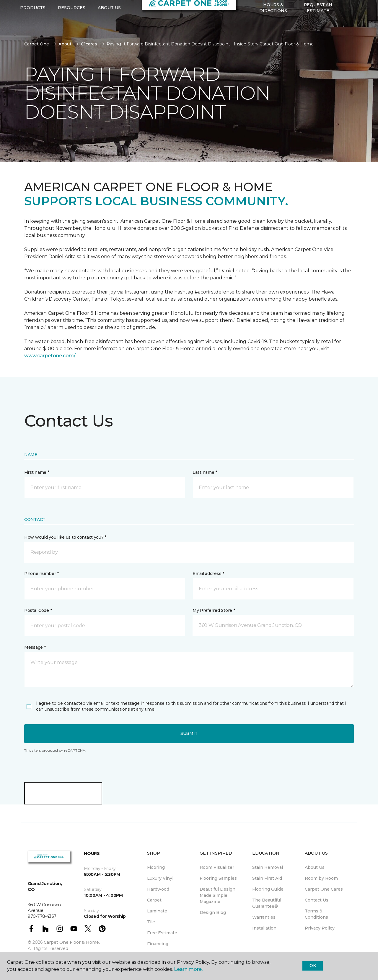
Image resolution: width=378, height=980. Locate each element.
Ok (313, 966)
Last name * (205, 472)
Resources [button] (72, 36)
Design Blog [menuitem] (213, 912)
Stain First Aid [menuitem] (267, 878)
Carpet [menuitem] (154, 900)
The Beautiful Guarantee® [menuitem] (267, 903)
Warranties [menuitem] (264, 917)
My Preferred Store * (214, 610)
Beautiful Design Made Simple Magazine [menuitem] (217, 895)
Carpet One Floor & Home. (72, 942)
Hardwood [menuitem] (158, 889)
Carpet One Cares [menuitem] (324, 889)
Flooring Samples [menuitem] (218, 878)
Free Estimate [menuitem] (162, 933)
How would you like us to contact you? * (65, 537)
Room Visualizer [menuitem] (217, 867)
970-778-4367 (110, 11)
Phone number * (41, 573)
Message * (35, 647)
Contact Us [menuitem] (317, 900)
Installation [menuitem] (264, 928)
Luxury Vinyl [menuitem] (160, 878)
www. (31, 356)
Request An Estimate (318, 35)
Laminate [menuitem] (157, 911)
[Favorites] (352, 36)
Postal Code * (38, 610)
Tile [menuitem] (151, 922)
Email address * (208, 573)
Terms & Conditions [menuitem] (316, 914)
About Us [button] (109, 36)
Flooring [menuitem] (156, 867)
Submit (189, 733)
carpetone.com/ (56, 356)
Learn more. (188, 969)
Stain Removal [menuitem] (268, 867)
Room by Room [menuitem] (321, 878)
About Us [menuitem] (315, 867)
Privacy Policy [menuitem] (320, 928)
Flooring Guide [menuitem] (268, 889)
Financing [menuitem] (158, 944)
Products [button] (33, 36)
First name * (37, 472)
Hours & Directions (273, 35)
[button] (345, 36)
